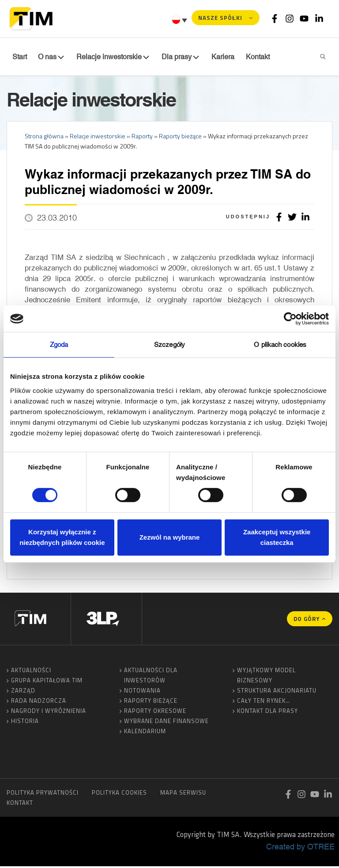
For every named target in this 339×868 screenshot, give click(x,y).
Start (18, 57)
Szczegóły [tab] (169, 345)
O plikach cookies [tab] (280, 345)
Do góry (307, 621)
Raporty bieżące (151, 702)
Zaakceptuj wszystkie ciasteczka (277, 537)
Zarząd (23, 692)
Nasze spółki (220, 18)
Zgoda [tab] (59, 345)
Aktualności (31, 672)
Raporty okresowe (155, 712)
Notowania (142, 692)
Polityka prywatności (43, 794)
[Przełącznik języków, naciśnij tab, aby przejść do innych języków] (181, 20)
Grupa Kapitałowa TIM (47, 682)
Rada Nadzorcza (39, 702)
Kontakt (20, 804)
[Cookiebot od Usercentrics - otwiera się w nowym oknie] (290, 319)
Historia (25, 723)
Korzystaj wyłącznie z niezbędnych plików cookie (62, 537)
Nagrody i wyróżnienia (49, 712)
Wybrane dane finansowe (166, 723)
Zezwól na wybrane (170, 537)
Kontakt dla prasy (267, 712)
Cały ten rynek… (264, 702)
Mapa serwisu (183, 794)
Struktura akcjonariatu (277, 692)
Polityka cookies (119, 794)
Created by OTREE (300, 848)
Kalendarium (145, 733)
